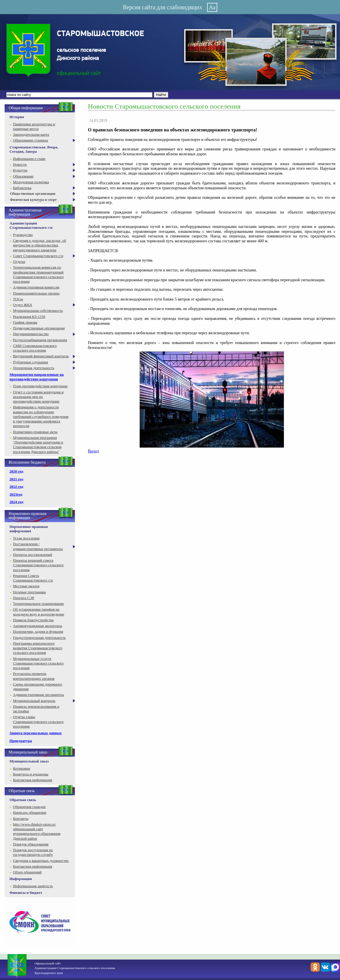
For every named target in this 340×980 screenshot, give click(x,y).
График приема (25, 322)
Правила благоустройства (33, 620)
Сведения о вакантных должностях (41, 861)
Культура (20, 170)
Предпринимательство (31, 334)
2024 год (16, 502)
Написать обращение (30, 812)
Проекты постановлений (33, 555)
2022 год (16, 487)
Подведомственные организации (39, 328)
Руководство (23, 235)
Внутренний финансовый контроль (41, 356)
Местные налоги (26, 586)
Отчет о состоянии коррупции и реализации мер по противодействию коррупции (38, 397)
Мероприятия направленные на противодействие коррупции (37, 377)
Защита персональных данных (36, 733)
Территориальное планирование (38, 604)
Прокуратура (21, 741)
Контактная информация (33, 780)
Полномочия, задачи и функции (38, 631)
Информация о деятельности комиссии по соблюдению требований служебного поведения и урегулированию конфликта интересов (41, 416)
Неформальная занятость (33, 886)
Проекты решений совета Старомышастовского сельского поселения (38, 565)
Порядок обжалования (31, 844)
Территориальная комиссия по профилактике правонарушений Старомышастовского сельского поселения (38, 274)
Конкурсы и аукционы (31, 774)
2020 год (16, 471)
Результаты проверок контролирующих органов (34, 676)
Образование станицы (31, 140)
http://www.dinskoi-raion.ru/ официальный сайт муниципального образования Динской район (37, 831)
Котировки (21, 768)
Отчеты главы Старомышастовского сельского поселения (38, 722)
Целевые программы (29, 592)
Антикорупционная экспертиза (37, 626)
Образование (23, 176)
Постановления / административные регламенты (38, 546)
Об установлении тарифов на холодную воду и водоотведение (39, 612)
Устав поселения (26, 538)
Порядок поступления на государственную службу (33, 852)
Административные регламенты (38, 695)
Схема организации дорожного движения (38, 687)
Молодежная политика (31, 182)
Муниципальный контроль (34, 701)
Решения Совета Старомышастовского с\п (33, 578)
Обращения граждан (29, 807)
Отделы (19, 261)
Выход (93, 451)
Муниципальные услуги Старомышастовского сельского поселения (38, 663)
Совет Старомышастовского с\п (38, 256)
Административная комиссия (36, 287)
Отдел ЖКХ (23, 305)
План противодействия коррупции (40, 386)
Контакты (21, 818)
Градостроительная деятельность (39, 638)
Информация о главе (29, 159)
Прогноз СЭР (24, 598)
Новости (20, 164)
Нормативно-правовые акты (35, 432)
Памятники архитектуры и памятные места (34, 126)
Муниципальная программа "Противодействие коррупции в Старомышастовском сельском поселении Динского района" (38, 445)
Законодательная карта (31, 134)
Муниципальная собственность (38, 310)
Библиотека (22, 188)
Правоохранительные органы (36, 293)
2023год (16, 494)
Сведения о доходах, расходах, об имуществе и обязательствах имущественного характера (39, 245)
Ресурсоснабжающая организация (40, 340)
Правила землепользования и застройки (36, 709)
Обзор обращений (27, 872)
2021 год (16, 479)
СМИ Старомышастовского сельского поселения (35, 348)
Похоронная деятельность (34, 368)
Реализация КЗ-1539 (29, 317)
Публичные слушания (30, 362)
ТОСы (18, 299)
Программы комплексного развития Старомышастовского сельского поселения (38, 648)
